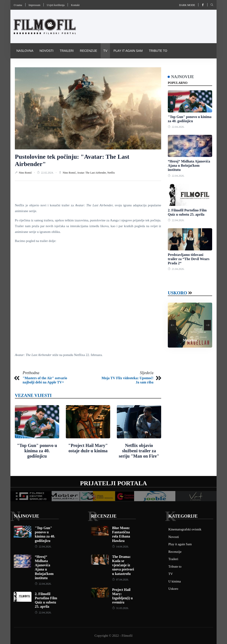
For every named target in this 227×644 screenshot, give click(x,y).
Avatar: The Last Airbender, (92, 173)
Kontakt (75, 5)
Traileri (67, 51)
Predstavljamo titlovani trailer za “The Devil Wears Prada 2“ (189, 259)
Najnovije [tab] (183, 77)
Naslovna (25, 51)
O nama (18, 5)
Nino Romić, (70, 173)
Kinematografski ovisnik (38, 66)
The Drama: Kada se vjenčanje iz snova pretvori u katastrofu (123, 565)
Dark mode (187, 5)
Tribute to (158, 51)
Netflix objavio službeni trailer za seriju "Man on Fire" (139, 451)
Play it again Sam (128, 51)
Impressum (34, 5)
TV (105, 51)
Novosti (46, 51)
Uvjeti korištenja (56, 5)
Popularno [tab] (178, 83)
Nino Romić (26, 173)
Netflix (111, 173)
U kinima (175, 581)
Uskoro (177, 293)
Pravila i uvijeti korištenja (89, 66)
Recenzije (88, 51)
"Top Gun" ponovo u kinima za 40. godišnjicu (37, 451)
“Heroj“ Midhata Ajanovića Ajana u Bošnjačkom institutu (189, 165)
